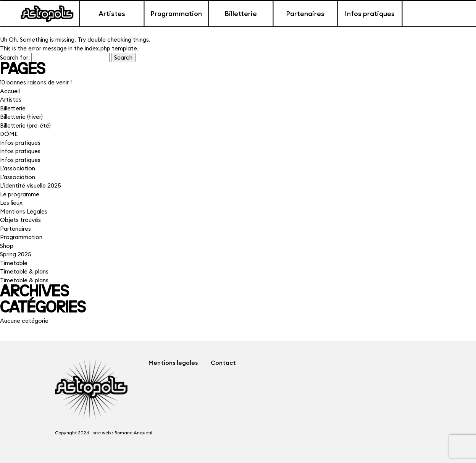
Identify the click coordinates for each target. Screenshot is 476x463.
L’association (18, 168)
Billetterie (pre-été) (25, 125)
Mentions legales (173, 363)
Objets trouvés (20, 220)
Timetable (14, 263)
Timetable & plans (24, 271)
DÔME (9, 134)
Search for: (15, 57)
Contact (223, 363)
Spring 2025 (16, 254)
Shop (7, 246)
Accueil (10, 91)
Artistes (112, 14)
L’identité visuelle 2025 (31, 185)
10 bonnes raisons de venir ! (36, 82)
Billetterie (241, 14)
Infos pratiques (370, 14)
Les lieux (11, 203)
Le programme (20, 194)
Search (123, 57)
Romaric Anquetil (133, 433)
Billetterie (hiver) (21, 117)
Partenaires (305, 14)
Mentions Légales (24, 211)
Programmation (176, 14)
